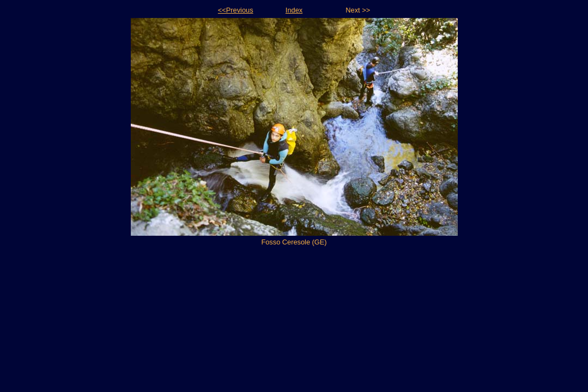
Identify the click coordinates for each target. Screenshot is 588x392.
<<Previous (236, 10)
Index (294, 10)
